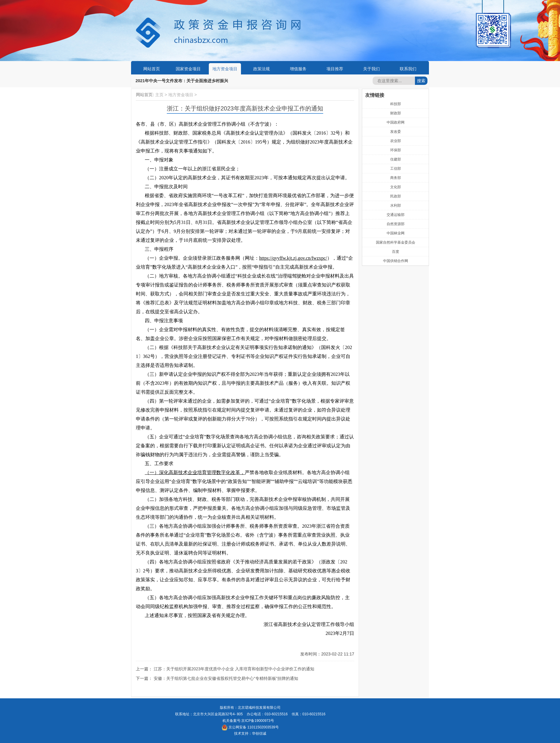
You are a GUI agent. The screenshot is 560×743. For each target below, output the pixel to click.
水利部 (396, 205)
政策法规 (262, 69)
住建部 (396, 159)
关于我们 (371, 69)
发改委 (396, 132)
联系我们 (408, 69)
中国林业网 (396, 233)
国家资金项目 (188, 69)
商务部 (396, 178)
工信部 (396, 169)
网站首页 (152, 69)
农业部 (396, 141)
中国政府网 (396, 122)
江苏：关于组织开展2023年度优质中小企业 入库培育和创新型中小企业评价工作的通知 (234, 669)
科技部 (396, 104)
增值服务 (298, 69)
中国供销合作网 (396, 261)
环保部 (396, 150)
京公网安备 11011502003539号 (250, 727)
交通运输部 (396, 215)
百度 (396, 252)
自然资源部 (396, 224)
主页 (159, 95)
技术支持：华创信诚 (250, 733)
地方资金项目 (225, 69)
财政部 (396, 113)
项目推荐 (335, 69)
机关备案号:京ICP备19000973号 (248, 721)
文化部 (396, 187)
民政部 (396, 196)
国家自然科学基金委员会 (396, 242)
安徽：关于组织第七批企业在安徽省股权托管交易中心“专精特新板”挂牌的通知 (226, 678)
